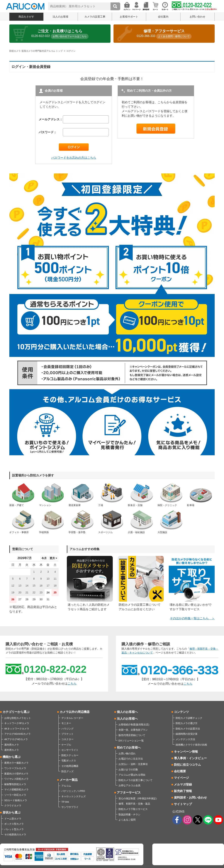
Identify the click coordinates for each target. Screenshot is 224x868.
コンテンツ (181, 712)
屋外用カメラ (12, 750)
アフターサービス (129, 792)
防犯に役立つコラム (187, 765)
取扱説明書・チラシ (129, 815)
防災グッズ (67, 771)
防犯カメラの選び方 (187, 723)
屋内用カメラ (12, 745)
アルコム (66, 786)
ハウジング (67, 729)
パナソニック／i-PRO (73, 791)
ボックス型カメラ (14, 824)
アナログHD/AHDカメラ (17, 734)
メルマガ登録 (183, 784)
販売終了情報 (183, 791)
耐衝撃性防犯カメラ (15, 784)
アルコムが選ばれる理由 (132, 775)
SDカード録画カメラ (16, 800)
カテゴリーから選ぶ (16, 712)
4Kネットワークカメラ (17, 729)
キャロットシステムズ (74, 796)
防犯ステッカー (70, 755)
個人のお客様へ (127, 712)
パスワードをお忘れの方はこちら (74, 158)
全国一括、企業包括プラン (133, 730)
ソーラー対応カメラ (15, 795)
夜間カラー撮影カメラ (16, 763)
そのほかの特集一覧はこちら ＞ (192, 618)
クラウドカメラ (13, 806)
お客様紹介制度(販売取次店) (134, 725)
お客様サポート (129, 17)
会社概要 (180, 771)
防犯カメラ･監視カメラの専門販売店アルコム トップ (36, 51)
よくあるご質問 (127, 820)
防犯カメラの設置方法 (188, 729)
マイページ (181, 778)
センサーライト (70, 750)
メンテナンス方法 (185, 739)
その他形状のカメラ (15, 834)
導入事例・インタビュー (190, 758)
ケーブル (66, 745)
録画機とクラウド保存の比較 (191, 745)
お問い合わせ (197, 17)
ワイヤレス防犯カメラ (16, 779)
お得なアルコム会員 (129, 785)
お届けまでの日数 (128, 770)
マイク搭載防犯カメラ (16, 790)
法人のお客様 (60, 17)
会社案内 (163, 17)
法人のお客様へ (127, 719)
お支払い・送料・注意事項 (133, 764)
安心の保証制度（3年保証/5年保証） (138, 798)
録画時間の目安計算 (187, 734)
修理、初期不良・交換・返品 (134, 804)
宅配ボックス (69, 761)
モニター (66, 723)
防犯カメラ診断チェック (189, 718)
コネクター (67, 739)
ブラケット (67, 734)
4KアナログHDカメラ (16, 739)
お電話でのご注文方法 (131, 759)
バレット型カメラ (14, 829)
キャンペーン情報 (186, 752)
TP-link (65, 802)
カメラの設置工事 (95, 17)
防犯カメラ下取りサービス (133, 809)
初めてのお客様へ (129, 748)
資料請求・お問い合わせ (190, 798)
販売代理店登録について (132, 735)
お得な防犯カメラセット (18, 718)
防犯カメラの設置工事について (136, 780)
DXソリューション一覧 (131, 741)
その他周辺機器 (70, 766)
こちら (72, 683)
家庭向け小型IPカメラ (16, 774)
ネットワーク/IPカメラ (17, 723)
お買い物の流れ (127, 753)
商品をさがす (26, 17)
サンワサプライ (70, 807)
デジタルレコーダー (72, 718)
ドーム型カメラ (13, 819)
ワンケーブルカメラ (15, 768)
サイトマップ (183, 804)
